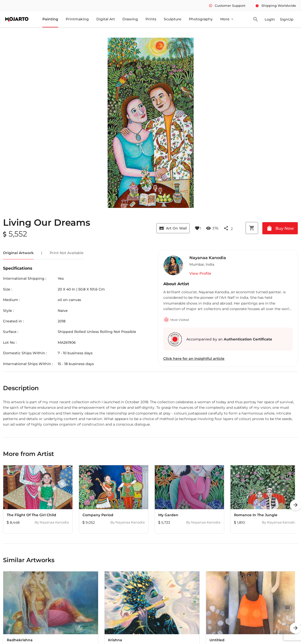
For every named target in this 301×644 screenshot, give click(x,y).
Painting (50, 19)
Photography (201, 19)
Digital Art (106, 19)
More (227, 19)
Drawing (130, 19)
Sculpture (173, 19)
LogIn (270, 19)
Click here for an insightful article (194, 359)
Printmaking (77, 19)
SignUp (287, 19)
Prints (151, 19)
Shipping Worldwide (276, 6)
